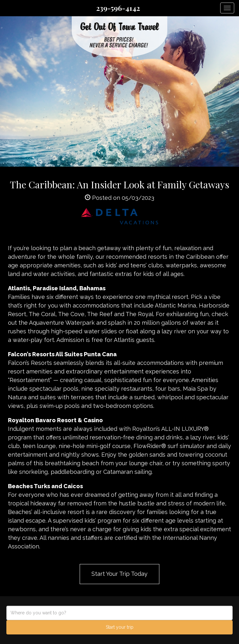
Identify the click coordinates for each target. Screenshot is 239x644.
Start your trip (120, 627)
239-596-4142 (118, 8)
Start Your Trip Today (119, 574)
